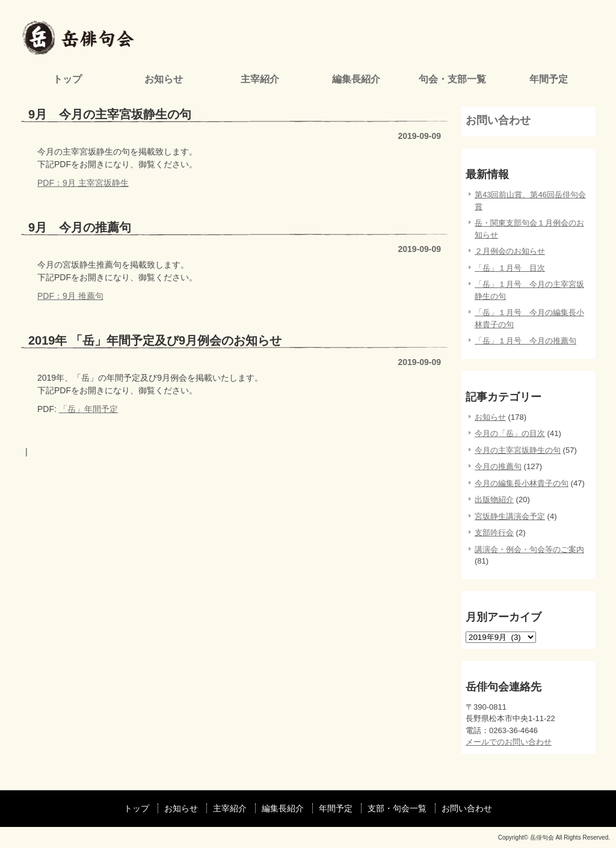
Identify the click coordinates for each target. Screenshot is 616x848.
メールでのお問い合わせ (509, 742)
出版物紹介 (494, 499)
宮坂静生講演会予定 (510, 516)
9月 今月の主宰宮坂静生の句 (110, 114)
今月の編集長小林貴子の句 (522, 483)
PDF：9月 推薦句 (70, 296)
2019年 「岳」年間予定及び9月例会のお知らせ (155, 340)
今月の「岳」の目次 (510, 433)
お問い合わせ (498, 120)
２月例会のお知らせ (510, 251)
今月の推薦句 (498, 466)
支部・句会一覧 (397, 808)
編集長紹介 (356, 79)
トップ (67, 79)
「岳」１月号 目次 (510, 268)
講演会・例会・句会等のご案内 (529, 549)
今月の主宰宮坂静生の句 (518, 450)
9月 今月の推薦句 (80, 227)
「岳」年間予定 (88, 409)
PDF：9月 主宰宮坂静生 (83, 183)
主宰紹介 (260, 79)
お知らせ (164, 79)
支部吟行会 (494, 533)
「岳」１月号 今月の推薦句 (525, 341)
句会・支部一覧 (452, 79)
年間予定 (549, 79)
